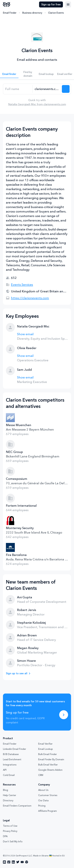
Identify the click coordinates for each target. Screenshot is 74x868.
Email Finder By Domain (51, 759)
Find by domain (28, 74)
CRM (41, 775)
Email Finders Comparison (17, 806)
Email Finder (10, 13)
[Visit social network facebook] (9, 862)
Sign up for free (51, 4)
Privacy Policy (10, 831)
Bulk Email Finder (48, 754)
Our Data (43, 800)
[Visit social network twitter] (18, 862)
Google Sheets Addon (50, 770)
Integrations (10, 765)
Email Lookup (46, 749)
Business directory (32, 13)
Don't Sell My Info (13, 841)
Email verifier (65, 74)
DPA (5, 836)
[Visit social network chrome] (27, 862)
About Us (43, 790)
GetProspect (7, 4)
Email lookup (46, 74)
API (5, 770)
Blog (5, 790)
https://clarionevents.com (30, 298)
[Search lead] (66, 89)
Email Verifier (45, 744)
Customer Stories (48, 795)
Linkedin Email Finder (15, 749)
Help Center (10, 795)
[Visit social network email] (4, 862)
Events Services (22, 285)
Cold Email (9, 775)
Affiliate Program (48, 811)
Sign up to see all (17, 673)
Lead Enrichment (12, 759)
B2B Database (11, 754)
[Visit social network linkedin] (13, 862)
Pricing (42, 806)
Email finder (9, 74)
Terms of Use (10, 826)
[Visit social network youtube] (22, 862)
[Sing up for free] (64, 715)
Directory (8, 800)
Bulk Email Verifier (48, 765)
